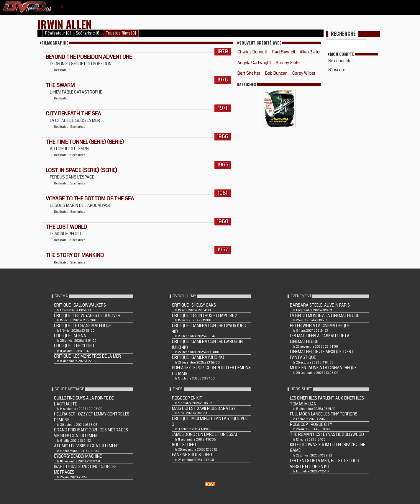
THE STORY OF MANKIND (75, 255)
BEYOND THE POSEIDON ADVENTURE (89, 57)
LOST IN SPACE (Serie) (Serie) (81, 170)
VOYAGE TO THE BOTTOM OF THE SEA (90, 199)
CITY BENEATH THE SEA (73, 114)
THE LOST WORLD (66, 227)
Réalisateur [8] (58, 33)
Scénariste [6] (88, 33)
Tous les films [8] (121, 33)
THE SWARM (60, 85)
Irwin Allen (65, 24)
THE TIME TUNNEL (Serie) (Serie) (85, 142)
